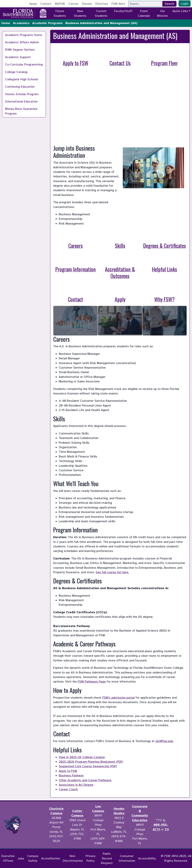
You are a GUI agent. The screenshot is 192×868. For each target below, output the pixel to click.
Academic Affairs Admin (22, 42)
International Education (21, 101)
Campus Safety (33, 858)
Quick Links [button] (180, 11)
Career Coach (68, 789)
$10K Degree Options (20, 50)
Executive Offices (8, 858)
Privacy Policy (91, 858)
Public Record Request (107, 858)
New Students (80, 13)
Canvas (73, 4)
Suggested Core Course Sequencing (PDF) (88, 766)
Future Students (60, 13)
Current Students (101, 13)
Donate (87, 4)
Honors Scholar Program (22, 94)
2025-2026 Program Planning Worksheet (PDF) (91, 762)
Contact (46, 4)
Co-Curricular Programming (24, 64)
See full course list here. (112, 572)
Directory (102, 4)
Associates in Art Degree (76, 785)
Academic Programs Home (24, 35)
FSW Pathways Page (92, 682)
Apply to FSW (68, 771)
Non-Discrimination (73, 858)
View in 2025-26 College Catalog (82, 757)
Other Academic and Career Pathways (86, 780)
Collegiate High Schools (22, 79)
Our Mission (162, 13)
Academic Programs (47, 23)
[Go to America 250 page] (43, 13)
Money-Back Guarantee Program (21, 111)
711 (167, 829)
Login (185, 3)
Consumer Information (127, 858)
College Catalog (16, 72)
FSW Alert (118, 4)
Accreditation (51, 858)
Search (169, 4)
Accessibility (147, 858)
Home (6, 23)
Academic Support (18, 57)
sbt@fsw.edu (164, 741)
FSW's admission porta (118, 698)
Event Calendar (144, 13)
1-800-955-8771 (160, 825)
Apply (33, 4)
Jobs (21, 858)
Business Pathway (71, 775)
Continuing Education (20, 87)
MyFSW (60, 4)
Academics (21, 23)
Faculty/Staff (123, 11)
